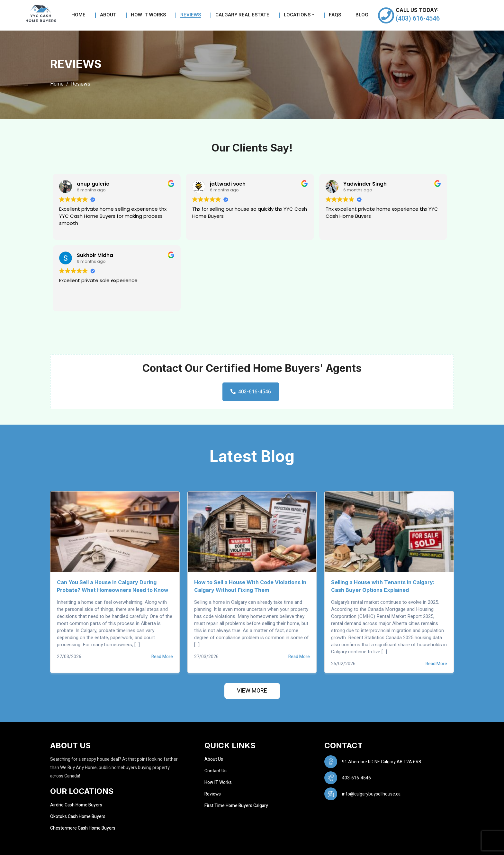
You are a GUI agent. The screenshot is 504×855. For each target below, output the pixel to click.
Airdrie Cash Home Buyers (76, 805)
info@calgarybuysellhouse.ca (371, 794)
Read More (162, 657)
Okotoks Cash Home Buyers (78, 817)
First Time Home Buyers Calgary (236, 806)
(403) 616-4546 (418, 18)
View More (252, 691)
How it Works (148, 15)
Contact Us (216, 771)
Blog (362, 15)
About (108, 15)
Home (78, 15)
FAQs (335, 15)
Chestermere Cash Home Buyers (83, 828)
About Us (214, 759)
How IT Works (218, 782)
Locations (297, 15)
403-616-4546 (251, 392)
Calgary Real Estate (242, 15)
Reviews (191, 15)
